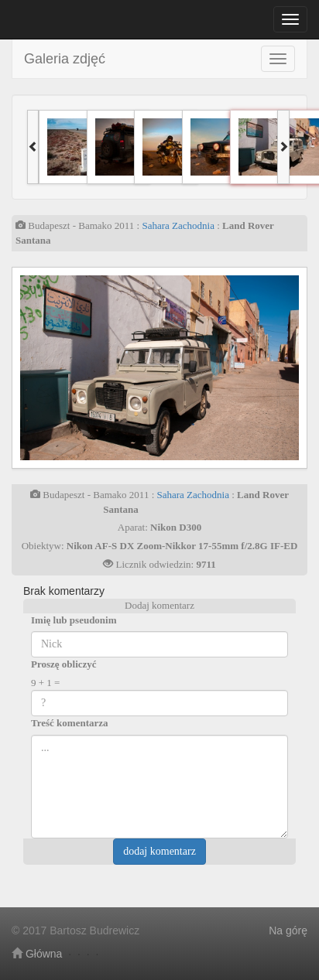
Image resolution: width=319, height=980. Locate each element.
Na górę (288, 930)
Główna (37, 954)
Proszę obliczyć (64, 664)
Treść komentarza (70, 723)
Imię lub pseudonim (74, 620)
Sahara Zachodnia (178, 225)
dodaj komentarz (159, 851)
